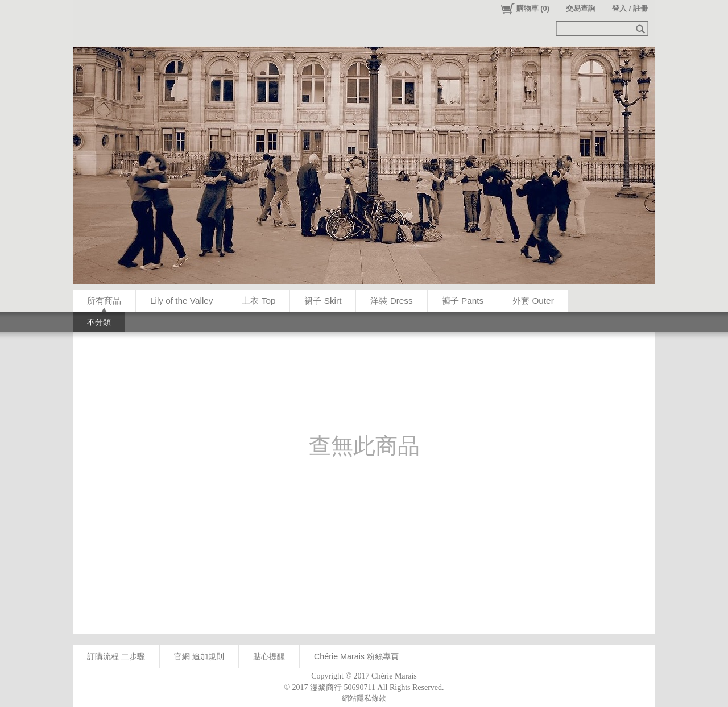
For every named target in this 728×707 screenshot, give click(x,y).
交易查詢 (581, 8)
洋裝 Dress (391, 301)
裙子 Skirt (323, 301)
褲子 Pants (463, 301)
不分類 (99, 322)
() (525, 9)
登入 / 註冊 (630, 8)
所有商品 (104, 301)
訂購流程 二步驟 (116, 656)
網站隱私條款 (364, 698)
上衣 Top (258, 301)
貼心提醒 (269, 656)
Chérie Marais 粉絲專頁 (356, 656)
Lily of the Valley (181, 301)
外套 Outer (533, 301)
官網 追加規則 (199, 656)
